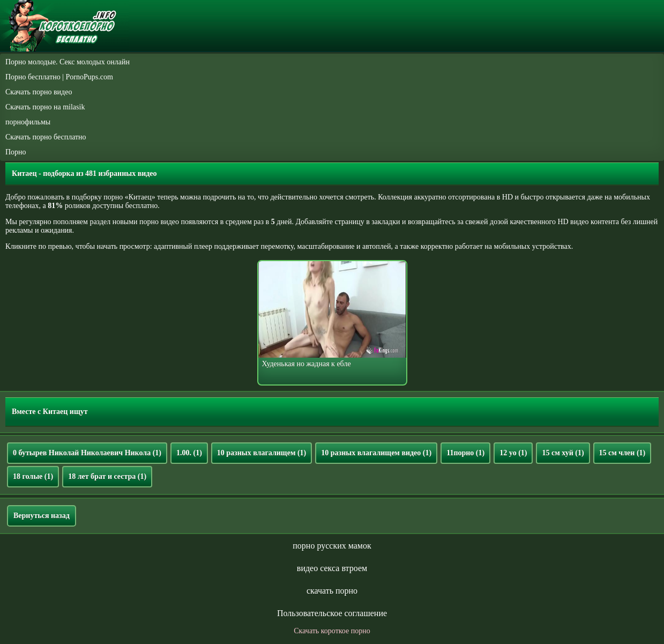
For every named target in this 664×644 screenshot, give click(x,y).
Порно (16, 152)
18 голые (33, 476)
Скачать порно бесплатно (46, 137)
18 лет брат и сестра (107, 476)
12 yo (513, 453)
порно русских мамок (332, 546)
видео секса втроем (332, 568)
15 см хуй (563, 453)
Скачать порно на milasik (45, 107)
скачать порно (332, 591)
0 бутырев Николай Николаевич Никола (87, 453)
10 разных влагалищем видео (376, 453)
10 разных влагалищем (262, 453)
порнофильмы (28, 122)
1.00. (189, 453)
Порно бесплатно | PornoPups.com (59, 77)
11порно (465, 453)
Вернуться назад (42, 516)
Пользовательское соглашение (332, 613)
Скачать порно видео (39, 92)
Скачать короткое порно (332, 631)
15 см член (622, 453)
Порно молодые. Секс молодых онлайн (68, 62)
